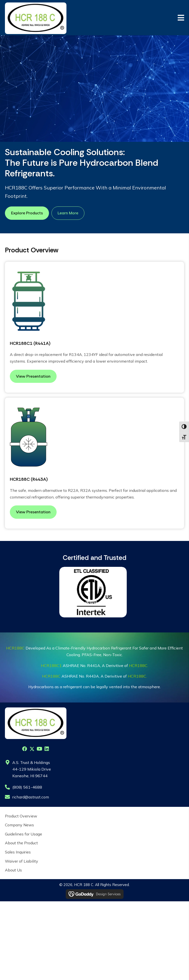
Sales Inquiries (18, 852)
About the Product (21, 843)
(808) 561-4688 (27, 787)
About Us (13, 870)
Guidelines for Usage (24, 834)
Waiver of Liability (22, 861)
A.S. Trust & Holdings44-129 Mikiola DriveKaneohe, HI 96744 (32, 769)
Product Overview (21, 816)
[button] (25, 749)
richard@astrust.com (31, 797)
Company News (19, 825)
